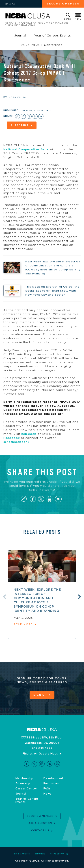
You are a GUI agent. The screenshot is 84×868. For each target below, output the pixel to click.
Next (80, 597)
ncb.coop (29, 434)
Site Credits (22, 854)
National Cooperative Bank (26, 149)
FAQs (47, 789)
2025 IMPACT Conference (42, 45)
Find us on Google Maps (40, 754)
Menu (78, 19)
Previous (4, 597)
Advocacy (23, 783)
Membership (25, 778)
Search (68, 19)
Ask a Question (40, 823)
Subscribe (20, 125)
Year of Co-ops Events (53, 36)
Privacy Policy (59, 854)
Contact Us (40, 831)
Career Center (26, 789)
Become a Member (63, 4)
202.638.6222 (42, 748)
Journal (20, 36)
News (47, 794)
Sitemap (40, 854)
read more (23, 624)
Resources (51, 783)
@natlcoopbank (16, 442)
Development (54, 778)
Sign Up (40, 695)
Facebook (12, 438)
